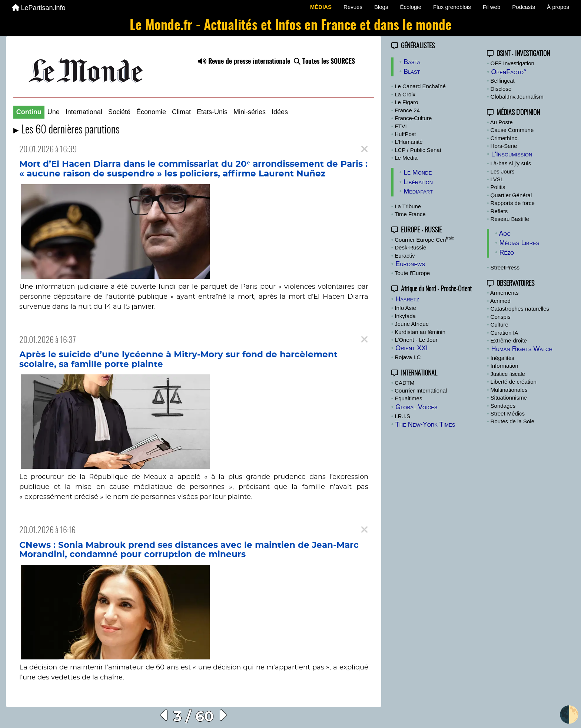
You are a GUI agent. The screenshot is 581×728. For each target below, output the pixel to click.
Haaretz (407, 299)
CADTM (404, 383)
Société (119, 112)
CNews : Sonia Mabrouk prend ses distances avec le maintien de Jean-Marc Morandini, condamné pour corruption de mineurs (189, 550)
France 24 (407, 110)
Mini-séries (250, 112)
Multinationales (509, 390)
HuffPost (405, 134)
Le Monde (418, 172)
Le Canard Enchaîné (420, 86)
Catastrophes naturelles (520, 309)
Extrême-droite (509, 340)
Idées (280, 112)
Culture (499, 325)
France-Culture (413, 118)
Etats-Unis (212, 112)
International (84, 112)
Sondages (503, 406)
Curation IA (504, 333)
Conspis (501, 317)
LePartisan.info (39, 8)
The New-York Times (425, 424)
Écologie (411, 7)
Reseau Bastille (510, 219)
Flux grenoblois (452, 7)
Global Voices (416, 407)
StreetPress (505, 267)
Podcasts (524, 7)
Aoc (505, 234)
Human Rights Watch (522, 349)
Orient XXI (411, 348)
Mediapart (418, 191)
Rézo (507, 252)
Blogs (381, 7)
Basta (412, 62)
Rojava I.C (408, 357)
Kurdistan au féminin (420, 332)
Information (504, 366)
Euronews (410, 264)
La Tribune (408, 206)
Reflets (499, 211)
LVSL (497, 179)
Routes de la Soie (512, 421)
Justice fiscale (508, 374)
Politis (498, 187)
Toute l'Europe (412, 273)
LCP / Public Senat (418, 150)
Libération (418, 182)
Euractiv (405, 256)
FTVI (401, 126)
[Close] (364, 149)
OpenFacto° (509, 72)
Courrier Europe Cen (424, 240)
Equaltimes (408, 398)
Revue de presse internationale (244, 62)
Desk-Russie (410, 247)
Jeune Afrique (412, 324)
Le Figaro (406, 102)
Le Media (406, 158)
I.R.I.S (402, 416)
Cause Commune (512, 130)
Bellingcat (503, 81)
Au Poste (502, 122)
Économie (151, 112)
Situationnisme (509, 398)
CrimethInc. (505, 138)
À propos (558, 7)
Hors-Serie (504, 146)
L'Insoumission (512, 154)
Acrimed (500, 301)
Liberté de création (514, 382)
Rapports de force (513, 203)
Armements (504, 293)
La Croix (405, 94)
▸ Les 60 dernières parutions (67, 130)
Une (54, 112)
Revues (353, 7)
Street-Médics (508, 413)
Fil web (492, 7)
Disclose (501, 89)
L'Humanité (409, 142)
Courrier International (421, 391)
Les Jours (503, 171)
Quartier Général (511, 195)
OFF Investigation (512, 63)
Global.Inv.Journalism (517, 97)
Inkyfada (405, 316)
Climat (181, 112)
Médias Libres (519, 243)
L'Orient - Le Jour (416, 340)
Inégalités (502, 358)
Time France (410, 214)
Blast (412, 72)
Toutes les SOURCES (324, 62)
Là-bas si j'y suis (511, 163)
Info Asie (405, 308)
